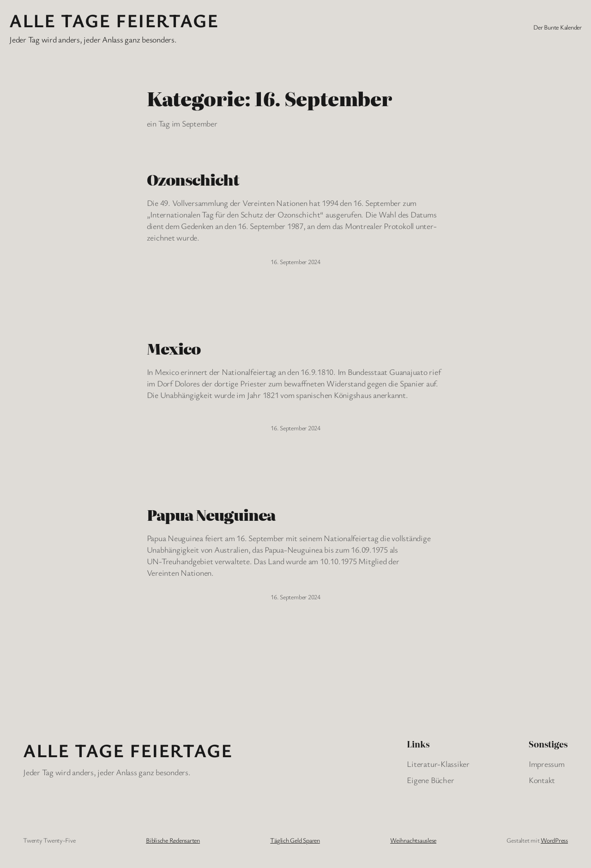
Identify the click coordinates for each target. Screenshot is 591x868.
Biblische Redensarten (173, 840)
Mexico (174, 349)
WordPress (554, 840)
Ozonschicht (193, 180)
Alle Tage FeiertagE (114, 20)
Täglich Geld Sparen (295, 840)
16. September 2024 (295, 262)
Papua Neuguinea (211, 515)
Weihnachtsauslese (413, 840)
